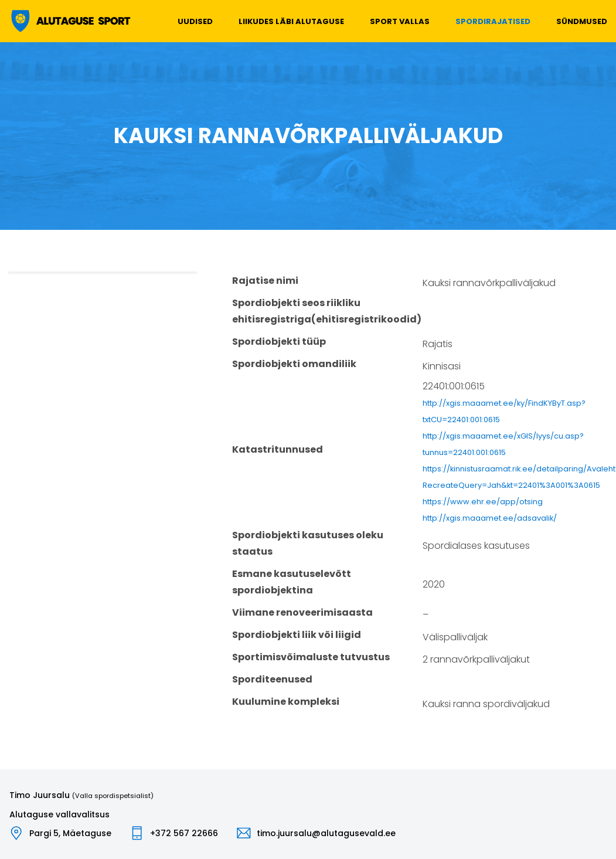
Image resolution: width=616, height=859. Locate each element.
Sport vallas (400, 21)
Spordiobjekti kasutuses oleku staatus (308, 543)
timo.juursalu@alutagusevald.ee (326, 833)
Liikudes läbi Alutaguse (291, 21)
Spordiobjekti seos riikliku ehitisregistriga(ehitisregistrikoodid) (327, 311)
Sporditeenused (272, 679)
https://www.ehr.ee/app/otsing (483, 502)
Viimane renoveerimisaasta (302, 612)
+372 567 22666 (184, 833)
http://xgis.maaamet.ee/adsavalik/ (490, 518)
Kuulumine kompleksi (286, 702)
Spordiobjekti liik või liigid (297, 635)
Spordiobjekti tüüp (279, 342)
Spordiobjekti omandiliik (294, 364)
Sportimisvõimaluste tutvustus (311, 657)
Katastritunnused (278, 449)
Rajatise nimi (265, 281)
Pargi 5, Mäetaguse (70, 833)
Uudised (195, 21)
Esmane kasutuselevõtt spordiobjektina (292, 582)
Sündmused (582, 21)
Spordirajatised (493, 21)
